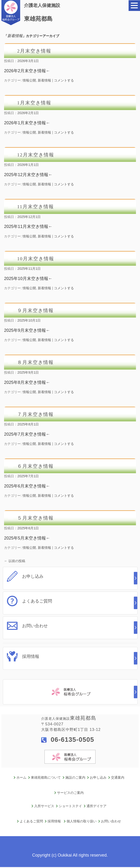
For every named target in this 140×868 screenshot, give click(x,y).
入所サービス (44, 806)
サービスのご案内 (70, 793)
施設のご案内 (75, 778)
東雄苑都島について (46, 778)
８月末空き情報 (35, 362)
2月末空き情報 (34, 51)
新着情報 (44, 80)
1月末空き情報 (34, 103)
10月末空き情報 (36, 259)
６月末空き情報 (35, 466)
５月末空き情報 (35, 518)
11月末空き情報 (35, 207)
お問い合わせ (111, 821)
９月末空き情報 (35, 311)
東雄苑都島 (43, 12)
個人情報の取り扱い (82, 821)
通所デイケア (97, 806)
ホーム (21, 778)
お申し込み (98, 778)
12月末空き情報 (36, 155)
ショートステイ (70, 806)
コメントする (64, 80)
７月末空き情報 (35, 414)
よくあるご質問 (31, 821)
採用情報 (54, 821)
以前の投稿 (14, 561)
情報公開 (29, 80)
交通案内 (118, 778)
